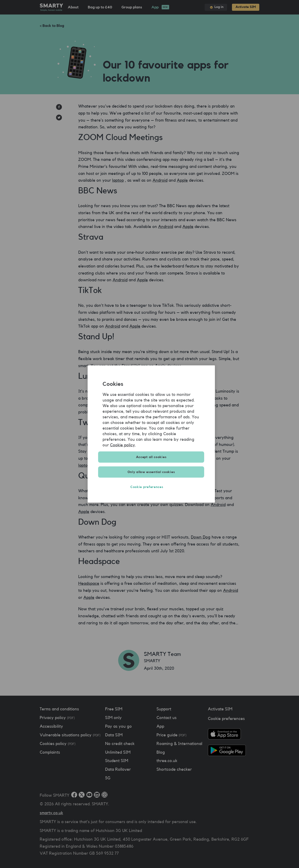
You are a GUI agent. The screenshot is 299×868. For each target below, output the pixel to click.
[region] (151, 434)
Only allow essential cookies (151, 472)
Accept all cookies (151, 457)
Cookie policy (123, 445)
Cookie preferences (151, 487)
